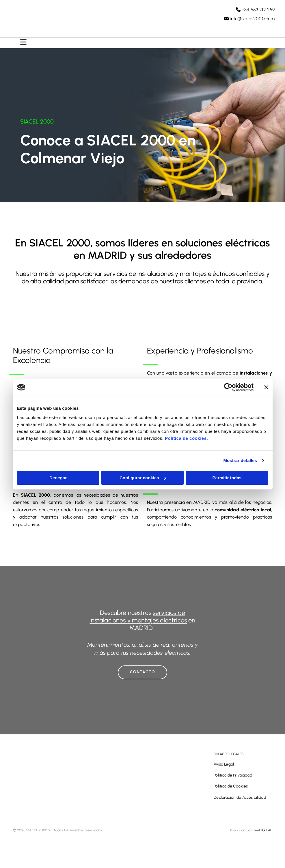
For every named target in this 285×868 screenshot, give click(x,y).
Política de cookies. (186, 438)
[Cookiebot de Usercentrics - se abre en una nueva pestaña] (228, 387)
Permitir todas (227, 478)
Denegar (58, 478)
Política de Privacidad (233, 778)
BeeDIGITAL (262, 833)
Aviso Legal (224, 767)
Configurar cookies (143, 478)
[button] (142, 675)
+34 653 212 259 (255, 11)
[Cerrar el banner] (266, 387)
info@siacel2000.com (249, 19)
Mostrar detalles (240, 460)
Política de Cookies (231, 789)
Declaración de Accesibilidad (240, 800)
